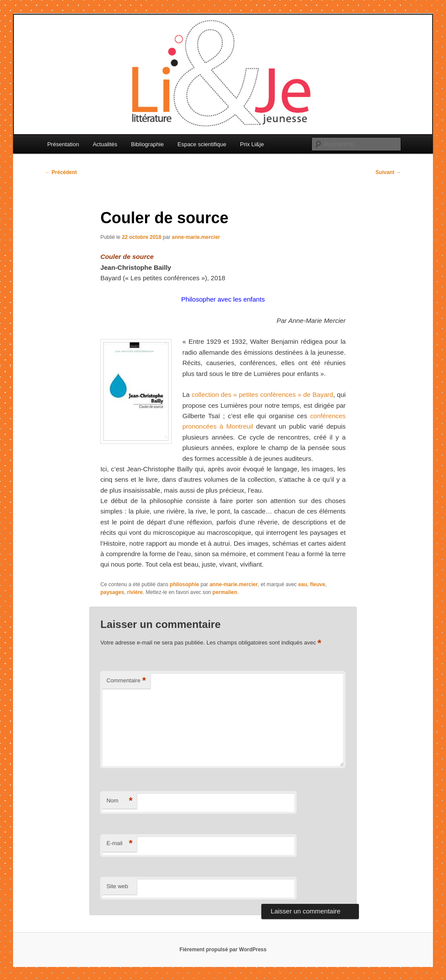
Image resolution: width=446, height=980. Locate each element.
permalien (225, 592)
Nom (119, 801)
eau (303, 584)
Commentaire (126, 681)
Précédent (61, 172)
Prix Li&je (252, 144)
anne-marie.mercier (196, 237)
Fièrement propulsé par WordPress (223, 950)
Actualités (105, 144)
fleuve (318, 584)
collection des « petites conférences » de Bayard (262, 394)
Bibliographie (147, 144)
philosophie (184, 584)
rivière (135, 592)
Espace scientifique (202, 144)
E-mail (119, 844)
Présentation (63, 144)
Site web (117, 886)
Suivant (388, 172)
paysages (112, 592)
